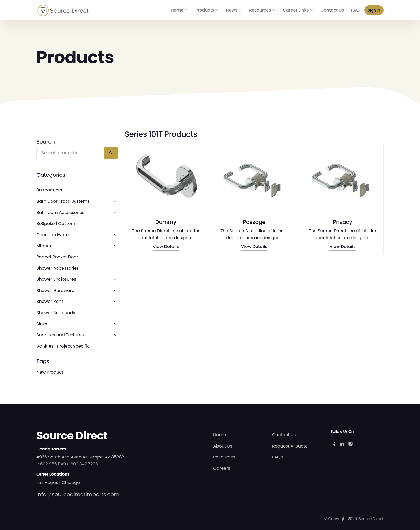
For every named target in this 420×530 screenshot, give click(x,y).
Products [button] (205, 10)
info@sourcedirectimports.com (78, 494)
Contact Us (332, 10)
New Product (50, 372)
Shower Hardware (55, 290)
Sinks (42, 324)
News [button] (231, 10)
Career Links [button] (296, 10)
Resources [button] (260, 10)
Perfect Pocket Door (57, 257)
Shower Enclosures (56, 279)
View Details (166, 247)
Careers (222, 468)
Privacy (342, 222)
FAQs (277, 457)
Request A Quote (290, 446)
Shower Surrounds (56, 313)
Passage (254, 222)
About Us (223, 446)
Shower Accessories (58, 268)
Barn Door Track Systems (63, 201)
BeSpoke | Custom (56, 223)
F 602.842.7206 (83, 464)
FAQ (355, 10)
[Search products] (70, 153)
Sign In (374, 10)
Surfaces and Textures (60, 335)
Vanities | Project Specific (63, 346)
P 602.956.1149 (51, 464)
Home (177, 10)
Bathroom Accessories (60, 213)
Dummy (166, 222)
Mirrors (44, 246)
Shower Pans (50, 301)
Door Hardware (53, 235)
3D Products (49, 190)
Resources (224, 457)
